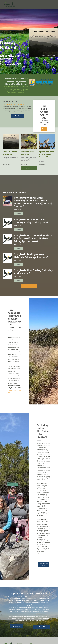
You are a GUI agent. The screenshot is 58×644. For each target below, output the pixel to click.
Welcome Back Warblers (27, 153)
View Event (18, 214)
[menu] (55, 5)
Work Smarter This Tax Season (11, 153)
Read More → (7, 164)
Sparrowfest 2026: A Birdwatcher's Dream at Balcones (47, 154)
